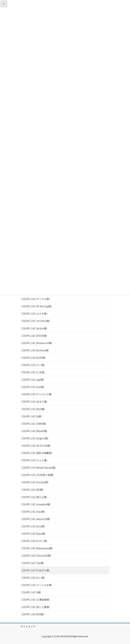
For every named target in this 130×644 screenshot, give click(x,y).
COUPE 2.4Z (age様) (33, 380)
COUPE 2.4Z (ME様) (32, 490)
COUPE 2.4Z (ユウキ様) (34, 314)
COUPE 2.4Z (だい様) (33, 578)
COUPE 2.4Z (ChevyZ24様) (36, 556)
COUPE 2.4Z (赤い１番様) (36, 607)
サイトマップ (28, 626)
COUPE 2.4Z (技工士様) (34, 497)
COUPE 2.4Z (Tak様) (33, 563)
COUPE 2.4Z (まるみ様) (34, 328)
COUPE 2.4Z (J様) (31, 592)
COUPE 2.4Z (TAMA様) (34, 424)
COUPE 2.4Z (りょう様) (34, 460)
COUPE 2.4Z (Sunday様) (35, 482)
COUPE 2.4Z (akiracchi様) (36, 519)
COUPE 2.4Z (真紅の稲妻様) (37, 453)
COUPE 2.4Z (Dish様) (33, 409)
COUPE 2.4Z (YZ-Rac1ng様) (37, 306)
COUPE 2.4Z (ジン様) (33, 365)
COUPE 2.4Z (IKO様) (33, 614)
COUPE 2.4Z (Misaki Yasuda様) (39, 468)
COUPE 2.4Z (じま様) (33, 372)
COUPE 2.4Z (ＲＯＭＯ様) (36, 321)
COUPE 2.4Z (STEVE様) (34, 336)
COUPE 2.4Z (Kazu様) (34, 534)
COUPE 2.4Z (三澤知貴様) (36, 600)
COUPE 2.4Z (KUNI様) (34, 358)
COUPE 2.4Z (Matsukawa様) (37, 548)
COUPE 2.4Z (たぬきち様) (36, 570)
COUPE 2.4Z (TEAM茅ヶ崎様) (38, 475)
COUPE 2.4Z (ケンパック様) (37, 394)
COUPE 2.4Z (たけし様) (34, 541)
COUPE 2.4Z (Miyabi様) (34, 431)
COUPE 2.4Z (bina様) (33, 526)
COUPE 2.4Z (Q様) (32, 416)
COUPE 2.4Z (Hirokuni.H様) (37, 343)
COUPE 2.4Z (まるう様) (34, 402)
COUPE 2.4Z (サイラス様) (36, 299)
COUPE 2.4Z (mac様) (33, 512)
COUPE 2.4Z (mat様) (33, 387)
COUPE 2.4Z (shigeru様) (35, 438)
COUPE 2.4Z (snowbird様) (36, 504)
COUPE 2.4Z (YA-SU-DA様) (36, 446)
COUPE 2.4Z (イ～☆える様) (37, 585)
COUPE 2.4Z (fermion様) (35, 350)
